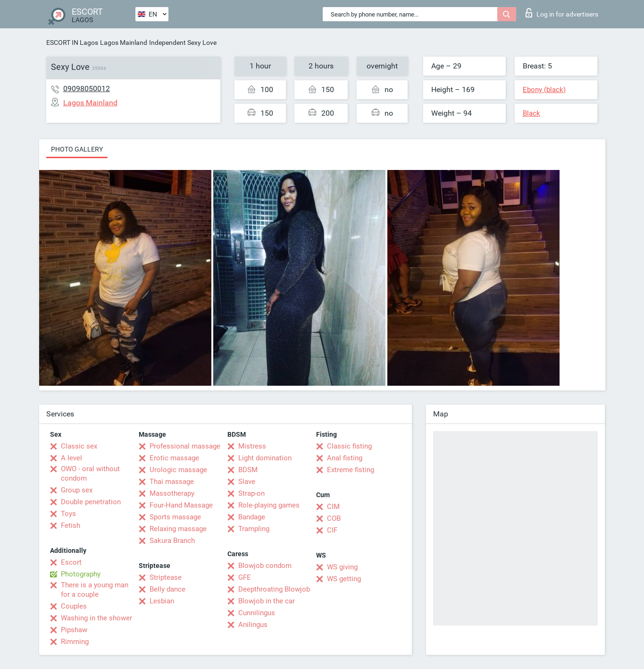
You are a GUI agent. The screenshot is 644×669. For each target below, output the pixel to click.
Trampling (254, 529)
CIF (332, 530)
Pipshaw (74, 630)
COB (334, 518)
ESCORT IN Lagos (72, 42)
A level (71, 458)
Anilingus (253, 625)
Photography (81, 574)
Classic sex (79, 446)
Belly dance (167, 589)
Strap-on (251, 493)
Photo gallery (77, 149)
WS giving (342, 567)
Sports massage (175, 517)
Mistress (252, 446)
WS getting (344, 579)
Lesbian (162, 601)
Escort (71, 562)
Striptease (166, 577)
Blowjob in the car (267, 601)
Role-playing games (269, 505)
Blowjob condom (265, 566)
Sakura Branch (172, 541)
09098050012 (87, 89)
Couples (74, 606)
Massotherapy (172, 493)
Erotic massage (174, 458)
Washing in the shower (96, 618)
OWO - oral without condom (90, 474)
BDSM (248, 470)
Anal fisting (345, 458)
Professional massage (185, 446)
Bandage (252, 517)
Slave (247, 482)
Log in (562, 13)
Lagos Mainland (124, 42)
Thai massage (172, 482)
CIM (333, 507)
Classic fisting (349, 446)
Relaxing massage (178, 529)
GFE (245, 577)
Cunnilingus (257, 613)
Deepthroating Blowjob (274, 589)
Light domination (265, 458)
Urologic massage (178, 470)
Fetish (71, 525)
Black (531, 113)
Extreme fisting (351, 470)
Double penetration (91, 502)
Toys (68, 514)
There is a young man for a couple (95, 590)
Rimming (75, 642)
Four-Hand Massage (181, 505)
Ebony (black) (544, 90)
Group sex (77, 490)
